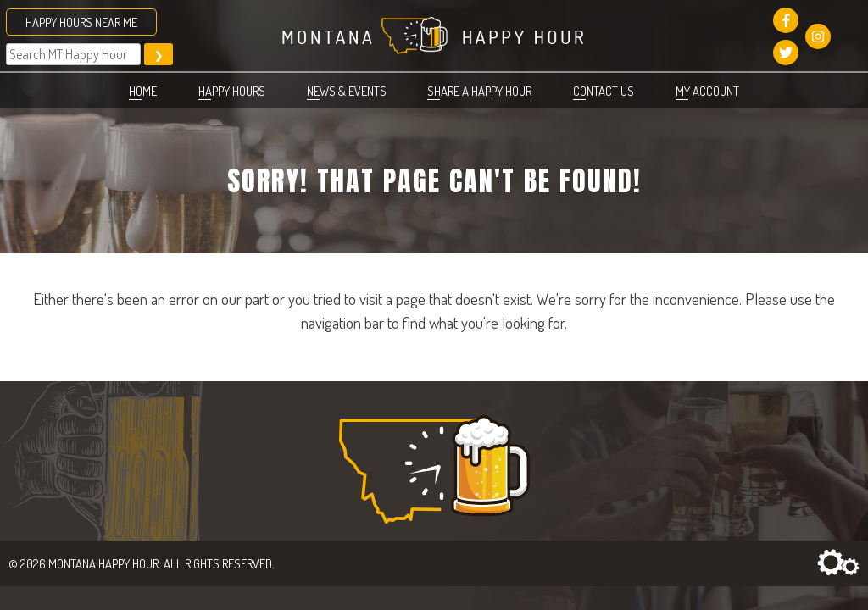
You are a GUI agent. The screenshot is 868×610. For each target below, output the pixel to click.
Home (143, 91)
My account (707, 91)
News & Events (347, 91)
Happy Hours (232, 91)
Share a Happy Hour (479, 91)
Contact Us (604, 91)
